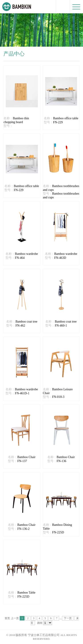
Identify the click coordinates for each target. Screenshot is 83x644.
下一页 (68, 618)
